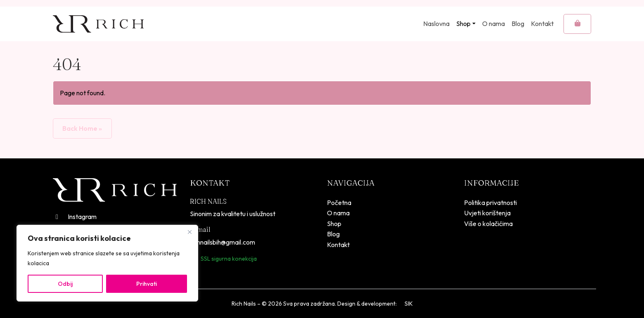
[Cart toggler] (577, 24)
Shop (463, 24)
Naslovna (436, 24)
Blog (518, 24)
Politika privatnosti (490, 203)
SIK (409, 304)
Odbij (65, 284)
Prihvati (147, 284)
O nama (494, 24)
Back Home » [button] (82, 128)
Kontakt (542, 24)
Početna (339, 203)
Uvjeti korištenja (487, 213)
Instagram (75, 217)
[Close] (189, 232)
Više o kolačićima (488, 224)
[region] (107, 263)
